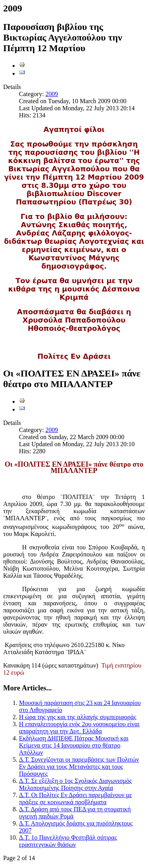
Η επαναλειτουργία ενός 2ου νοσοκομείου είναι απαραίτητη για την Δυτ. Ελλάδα (79, 728)
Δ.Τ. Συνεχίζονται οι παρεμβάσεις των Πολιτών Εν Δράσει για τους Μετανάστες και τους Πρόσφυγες (79, 767)
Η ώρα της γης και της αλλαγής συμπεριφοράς (78, 717)
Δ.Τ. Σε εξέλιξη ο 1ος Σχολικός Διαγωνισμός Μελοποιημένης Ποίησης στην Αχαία (75, 784)
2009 (52, 94)
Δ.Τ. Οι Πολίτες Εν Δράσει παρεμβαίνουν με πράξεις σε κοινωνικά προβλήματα (76, 798)
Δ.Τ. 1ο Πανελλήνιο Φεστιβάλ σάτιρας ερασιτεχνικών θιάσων (68, 841)
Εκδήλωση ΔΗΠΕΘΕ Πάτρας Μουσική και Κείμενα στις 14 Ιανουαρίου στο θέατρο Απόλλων (74, 745)
